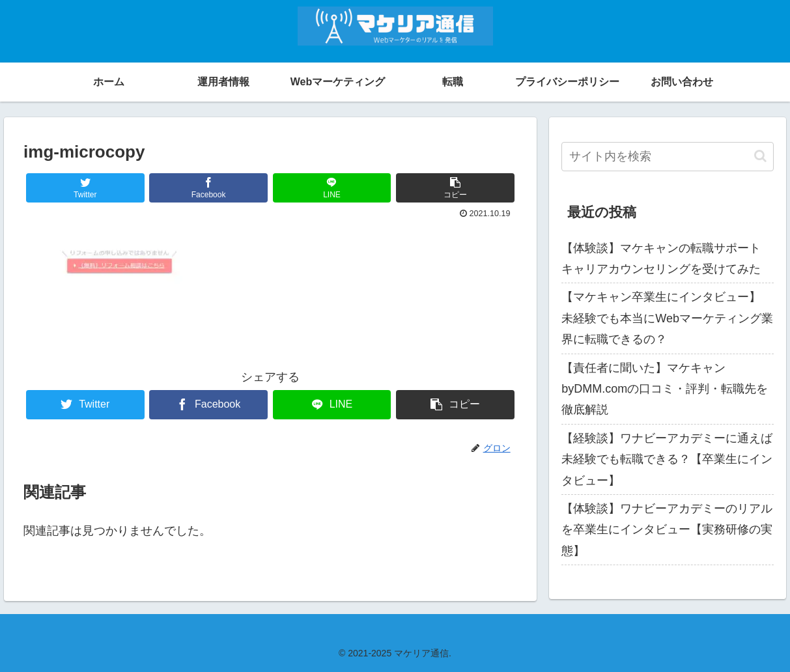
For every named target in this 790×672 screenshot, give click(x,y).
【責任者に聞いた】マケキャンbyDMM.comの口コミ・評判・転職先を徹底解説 (665, 389)
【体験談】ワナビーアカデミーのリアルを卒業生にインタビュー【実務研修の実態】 (667, 530)
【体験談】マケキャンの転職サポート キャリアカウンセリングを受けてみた (661, 259)
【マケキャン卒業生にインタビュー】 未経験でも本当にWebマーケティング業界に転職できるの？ (667, 318)
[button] (760, 156)
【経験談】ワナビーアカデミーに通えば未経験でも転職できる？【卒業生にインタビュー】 (667, 459)
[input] (668, 157)
